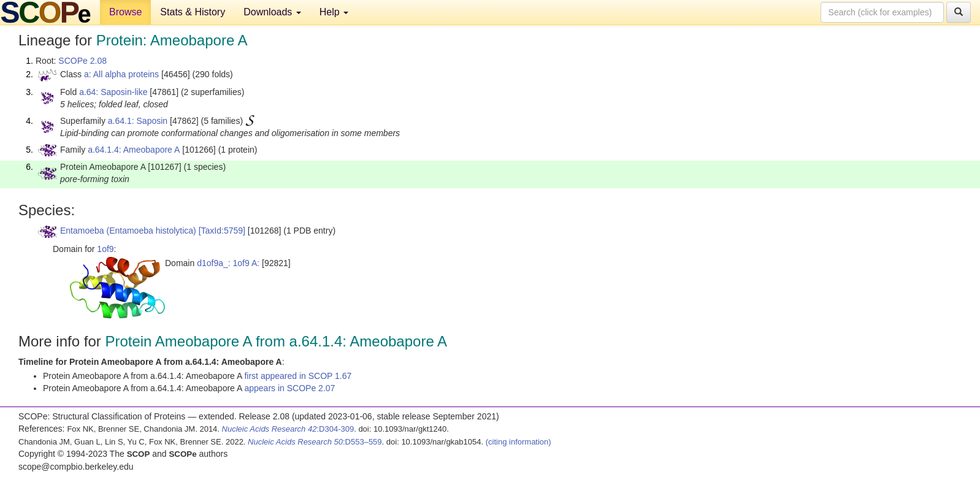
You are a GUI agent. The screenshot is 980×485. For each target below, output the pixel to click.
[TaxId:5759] (222, 231)
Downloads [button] (272, 12)
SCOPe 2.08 (82, 61)
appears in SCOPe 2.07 (289, 388)
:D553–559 (315, 442)
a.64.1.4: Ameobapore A (134, 150)
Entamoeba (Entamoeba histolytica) (128, 231)
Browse (125, 12)
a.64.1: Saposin (138, 121)
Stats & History (193, 12)
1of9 (105, 249)
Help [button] (334, 12)
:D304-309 (288, 429)
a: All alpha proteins (121, 74)
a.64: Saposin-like (113, 92)
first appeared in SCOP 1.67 (298, 376)
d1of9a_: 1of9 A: (228, 263)
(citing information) (519, 442)
